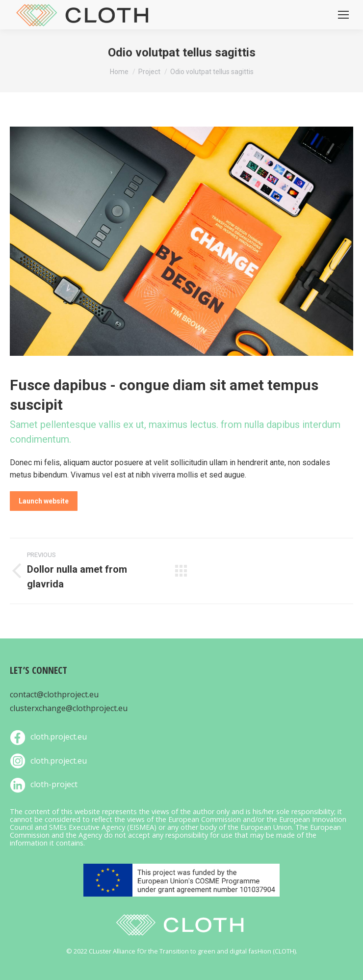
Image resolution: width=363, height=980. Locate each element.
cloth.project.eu (59, 737)
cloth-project (54, 784)
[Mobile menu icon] (343, 15)
